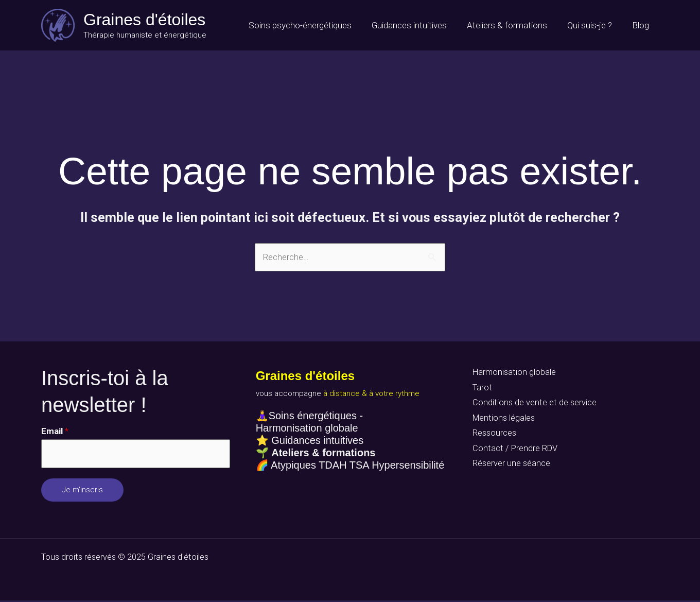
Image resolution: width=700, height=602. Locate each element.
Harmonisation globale (513, 373)
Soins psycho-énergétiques (311, 25)
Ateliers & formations (513, 25)
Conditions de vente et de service (532, 404)
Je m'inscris (82, 491)
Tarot (480, 389)
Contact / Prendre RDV (513, 452)
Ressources (493, 436)
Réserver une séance (509, 468)
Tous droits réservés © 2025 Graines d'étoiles (127, 558)
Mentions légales (502, 420)
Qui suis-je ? (593, 25)
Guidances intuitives (418, 25)
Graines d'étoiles (144, 20)
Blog (642, 25)
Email (55, 432)
